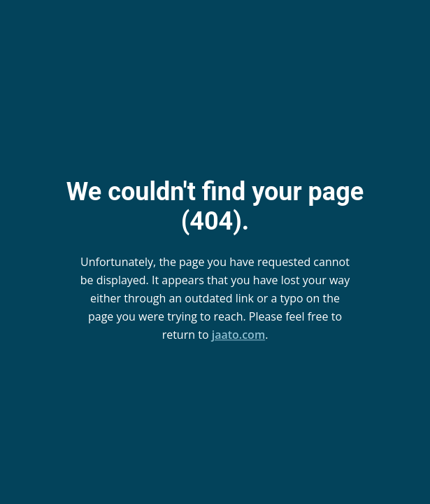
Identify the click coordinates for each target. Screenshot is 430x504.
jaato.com (238, 335)
